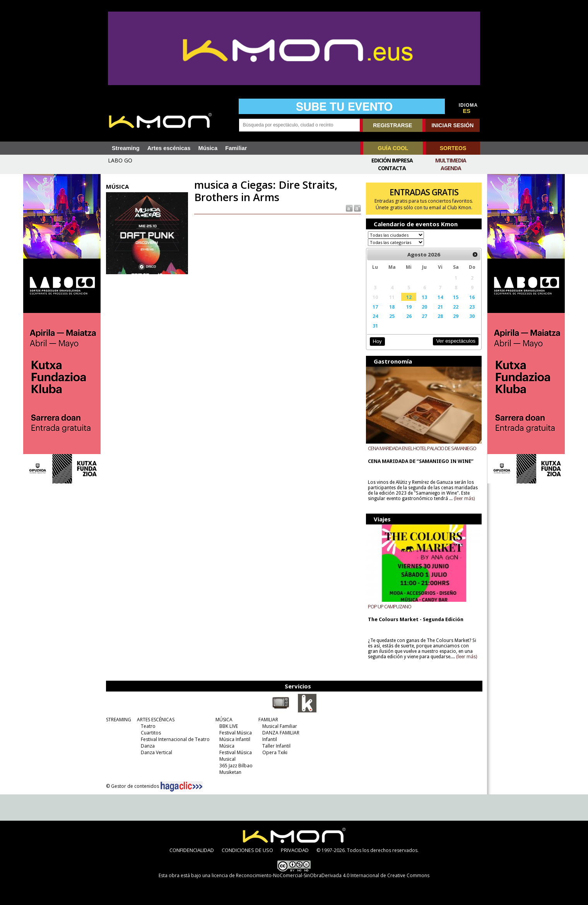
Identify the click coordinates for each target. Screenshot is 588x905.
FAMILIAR (268, 720)
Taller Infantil (276, 746)
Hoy (377, 341)
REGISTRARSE (392, 125)
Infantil (270, 739)
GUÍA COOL (393, 148)
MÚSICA (224, 720)
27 (424, 316)
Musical (227, 759)
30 (472, 316)
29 (456, 316)
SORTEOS (453, 148)
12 (409, 297)
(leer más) (464, 499)
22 (456, 307)
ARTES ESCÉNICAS (156, 720)
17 (375, 307)
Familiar (236, 148)
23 (472, 307)
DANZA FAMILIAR (281, 733)
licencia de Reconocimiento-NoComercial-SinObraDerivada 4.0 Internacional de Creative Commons (320, 875)
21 (440, 307)
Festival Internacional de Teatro (175, 739)
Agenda (451, 168)
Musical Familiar (280, 726)
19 (409, 307)
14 (440, 297)
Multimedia (451, 160)
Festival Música (236, 733)
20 (424, 307)
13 (424, 297)
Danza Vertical (156, 752)
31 (375, 326)
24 (375, 316)
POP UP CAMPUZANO (390, 606)
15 (456, 297)
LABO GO (120, 160)
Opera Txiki (275, 752)
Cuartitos (151, 733)
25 (392, 316)
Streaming (126, 148)
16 (472, 297)
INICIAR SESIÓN (452, 125)
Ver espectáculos (456, 341)
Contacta (392, 168)
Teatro (148, 726)
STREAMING (119, 720)
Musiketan (230, 772)
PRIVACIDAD (295, 850)
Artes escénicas (169, 148)
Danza (148, 746)
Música (208, 148)
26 (409, 316)
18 (392, 307)
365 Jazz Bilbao (236, 766)
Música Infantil (235, 739)
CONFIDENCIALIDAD (192, 850)
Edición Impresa (392, 160)
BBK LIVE (229, 726)
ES (467, 111)
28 (440, 316)
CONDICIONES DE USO (247, 850)
